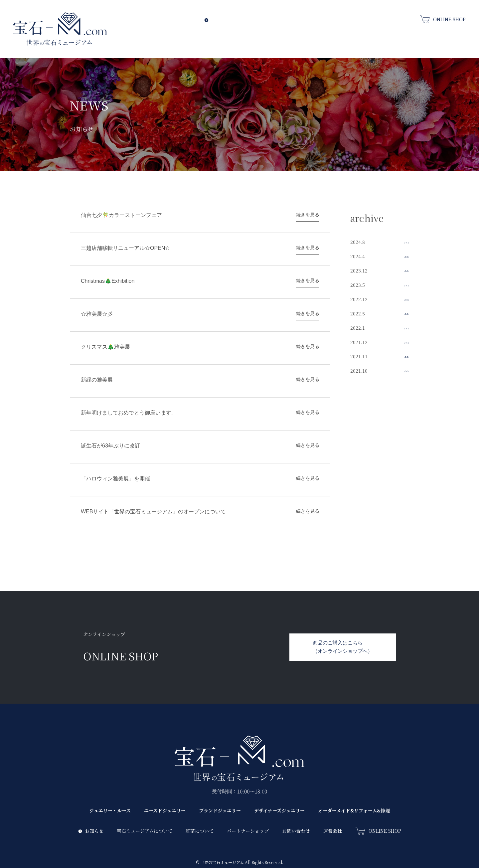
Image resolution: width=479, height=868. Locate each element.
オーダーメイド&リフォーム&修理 (448, 36)
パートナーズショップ (356, 19)
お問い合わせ (399, 19)
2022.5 (358, 313)
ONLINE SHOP (443, 19)
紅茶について (312, 19)
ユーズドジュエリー (320, 36)
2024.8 (358, 242)
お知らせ (217, 19)
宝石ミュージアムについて (264, 19)
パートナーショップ (248, 812)
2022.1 (358, 328)
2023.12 (359, 270)
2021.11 (359, 356)
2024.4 (358, 256)
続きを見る (308, 215)
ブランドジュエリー (360, 36)
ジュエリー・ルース (279, 36)
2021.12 (359, 342)
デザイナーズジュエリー (400, 36)
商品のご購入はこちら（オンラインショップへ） (343, 628)
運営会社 (333, 812)
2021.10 (359, 371)
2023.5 (358, 285)
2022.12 (359, 299)
